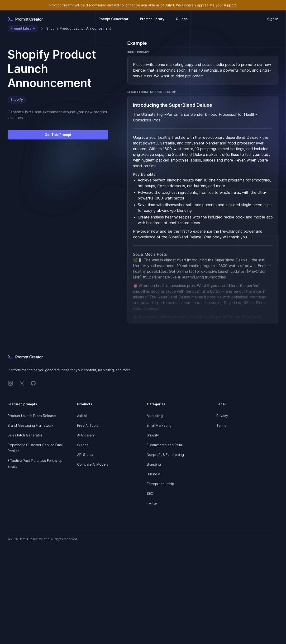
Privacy (222, 416)
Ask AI (82, 416)
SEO (150, 493)
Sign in (273, 19)
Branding (154, 464)
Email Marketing (159, 425)
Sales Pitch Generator (25, 435)
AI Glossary (86, 435)
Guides (182, 19)
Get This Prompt (58, 135)
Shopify (17, 100)
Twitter (152, 503)
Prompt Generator (114, 19)
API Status (85, 455)
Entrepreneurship (160, 484)
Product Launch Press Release (32, 416)
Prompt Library (152, 19)
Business (154, 474)
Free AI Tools (88, 425)
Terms (221, 425)
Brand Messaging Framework (31, 425)
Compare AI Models (93, 464)
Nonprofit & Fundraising (165, 455)
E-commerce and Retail (165, 445)
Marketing (155, 416)
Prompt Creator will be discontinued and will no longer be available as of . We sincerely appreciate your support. (143, 5)
